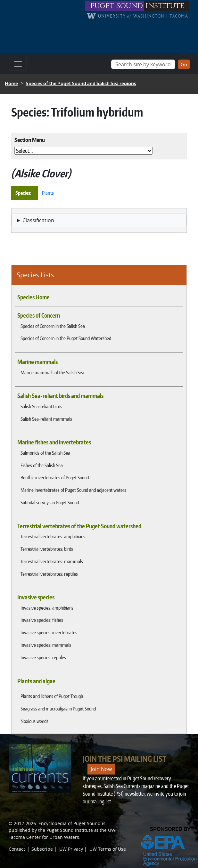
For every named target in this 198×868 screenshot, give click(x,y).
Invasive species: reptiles (43, 657)
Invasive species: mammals (46, 645)
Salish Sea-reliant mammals (46, 419)
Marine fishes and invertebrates (54, 442)
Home (11, 83)
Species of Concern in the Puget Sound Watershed (66, 338)
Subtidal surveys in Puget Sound (50, 502)
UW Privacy (71, 849)
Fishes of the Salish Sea (42, 465)
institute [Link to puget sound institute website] (165, 6)
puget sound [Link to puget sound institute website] (117, 6)
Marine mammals (37, 362)
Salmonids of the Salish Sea (45, 453)
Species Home (33, 297)
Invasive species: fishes (42, 620)
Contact (17, 849)
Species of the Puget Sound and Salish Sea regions (81, 83)
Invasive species (36, 597)
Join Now (101, 769)
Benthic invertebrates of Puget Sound (55, 477)
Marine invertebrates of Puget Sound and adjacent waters (73, 490)
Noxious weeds (34, 721)
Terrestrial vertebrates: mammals (52, 561)
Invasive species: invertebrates (49, 632)
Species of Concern (39, 315)
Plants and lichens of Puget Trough (52, 696)
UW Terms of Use (108, 849)
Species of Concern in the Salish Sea (53, 326)
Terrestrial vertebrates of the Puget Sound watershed (79, 526)
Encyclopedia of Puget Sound (70, 823)
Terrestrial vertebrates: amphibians (53, 536)
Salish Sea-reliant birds (41, 406)
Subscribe (42, 849)
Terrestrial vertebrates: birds (47, 549)
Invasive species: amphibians (47, 608)
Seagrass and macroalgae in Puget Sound (58, 709)
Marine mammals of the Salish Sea (52, 372)
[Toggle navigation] (18, 64)
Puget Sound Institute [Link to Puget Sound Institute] (70, 830)
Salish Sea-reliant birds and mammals (60, 396)
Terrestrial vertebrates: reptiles (49, 574)
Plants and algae (36, 681)
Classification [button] (38, 220)
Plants (48, 193)
